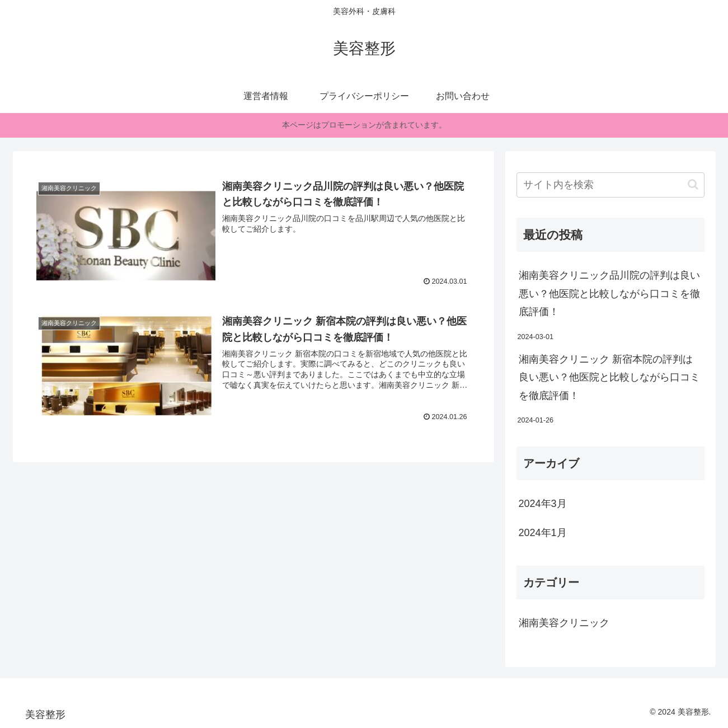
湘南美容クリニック (564, 623)
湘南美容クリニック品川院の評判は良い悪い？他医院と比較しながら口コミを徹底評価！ (609, 293)
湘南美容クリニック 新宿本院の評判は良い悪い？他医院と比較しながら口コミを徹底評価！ (609, 377)
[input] (610, 185)
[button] (693, 184)
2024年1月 (543, 533)
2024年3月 (543, 504)
